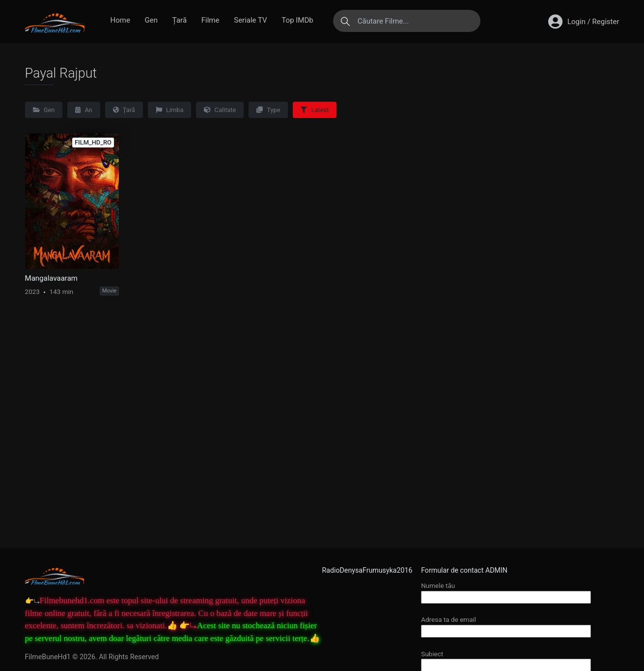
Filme (210, 20)
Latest (315, 110)
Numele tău (506, 591)
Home (120, 20)
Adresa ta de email (506, 625)
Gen (151, 20)
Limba (170, 110)
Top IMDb (297, 20)
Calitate (220, 110)
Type (268, 110)
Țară (180, 20)
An (84, 110)
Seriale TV (250, 20)
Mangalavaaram (51, 278)
